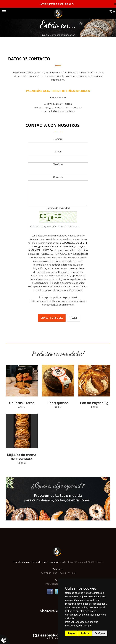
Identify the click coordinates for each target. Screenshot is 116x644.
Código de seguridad (58, 208)
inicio (45, 35)
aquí (89, 626)
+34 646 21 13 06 (67, 573)
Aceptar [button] (71, 633)
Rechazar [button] (85, 633)
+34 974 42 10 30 (49, 573)
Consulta (58, 177)
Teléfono (58, 164)
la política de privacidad (64, 297)
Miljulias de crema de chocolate (22, 457)
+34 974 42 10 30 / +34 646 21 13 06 (63, 107)
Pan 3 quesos (58, 403)
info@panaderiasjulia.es (62, 111)
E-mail (58, 152)
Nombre (58, 139)
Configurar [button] (100, 633)
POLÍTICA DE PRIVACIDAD (54, 254)
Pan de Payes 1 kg (94, 403)
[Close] (115, 4)
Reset (74, 318)
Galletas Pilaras (22, 403)
